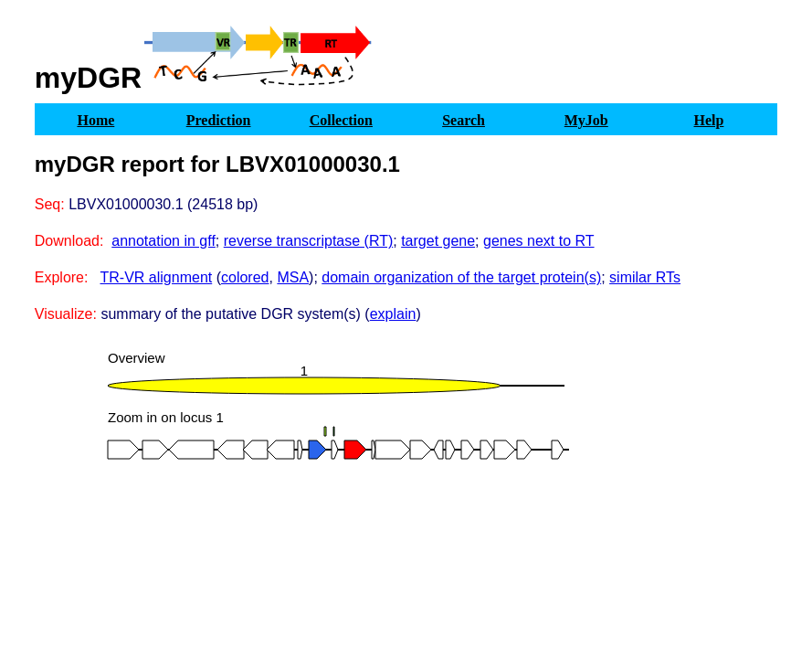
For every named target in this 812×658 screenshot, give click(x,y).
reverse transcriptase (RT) (309, 241)
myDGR (88, 78)
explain (393, 314)
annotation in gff (163, 241)
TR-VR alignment (157, 277)
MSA (293, 277)
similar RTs (645, 277)
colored (245, 277)
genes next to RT (539, 241)
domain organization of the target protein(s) (461, 277)
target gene (438, 241)
